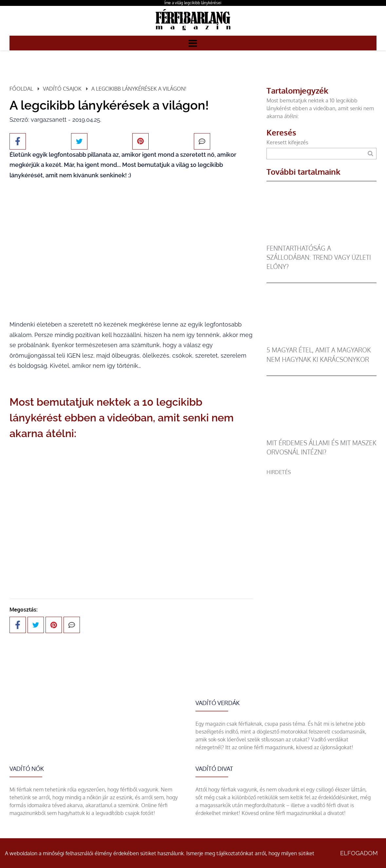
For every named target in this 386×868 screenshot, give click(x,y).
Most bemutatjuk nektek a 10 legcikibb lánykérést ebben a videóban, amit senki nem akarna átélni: (320, 108)
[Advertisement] (322, 522)
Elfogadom (359, 853)
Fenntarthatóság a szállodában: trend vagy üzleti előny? (319, 257)
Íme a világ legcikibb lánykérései (193, 3)
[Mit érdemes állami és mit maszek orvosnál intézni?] (322, 434)
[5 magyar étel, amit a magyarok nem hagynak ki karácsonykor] (322, 342)
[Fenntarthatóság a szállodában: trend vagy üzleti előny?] (322, 240)
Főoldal (21, 89)
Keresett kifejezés (287, 142)
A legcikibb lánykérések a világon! (139, 89)
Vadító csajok (62, 89)
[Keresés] (370, 154)
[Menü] (193, 43)
